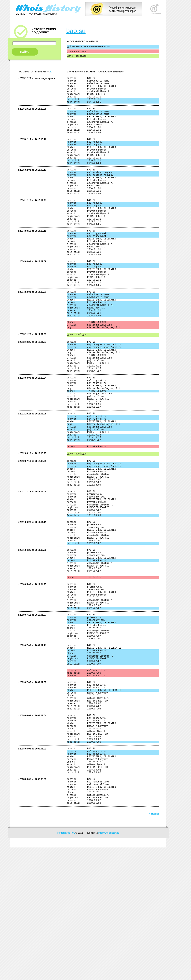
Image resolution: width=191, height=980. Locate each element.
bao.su (76, 31)
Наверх (154, 946)
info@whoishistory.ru (109, 965)
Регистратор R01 (66, 965)
